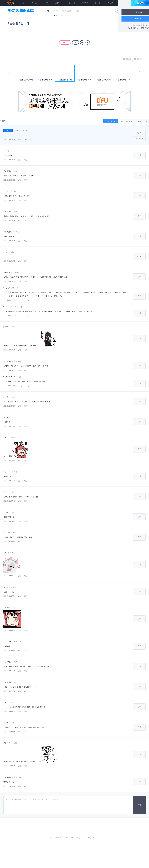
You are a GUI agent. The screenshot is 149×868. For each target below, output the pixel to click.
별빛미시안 (10, 288)
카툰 (56, 11)
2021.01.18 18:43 (9, 630)
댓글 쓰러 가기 (111, 121)
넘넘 (5, 702)
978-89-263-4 (10, 377)
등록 (139, 805)
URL (76, 42)
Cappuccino (7, 472)
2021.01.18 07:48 (9, 501)
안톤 (16, 212)
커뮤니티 (72, 3)
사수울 (6, 397)
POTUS (6, 327)
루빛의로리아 (8, 232)
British (6, 723)
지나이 (6, 512)
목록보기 (127, 60)
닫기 (124, 3)
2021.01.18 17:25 (9, 576)
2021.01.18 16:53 (11, 316)
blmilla (6, 587)
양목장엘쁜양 (8, 361)
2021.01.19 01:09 (9, 691)
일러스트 (67, 11)
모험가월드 (59, 3)
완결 (63, 16)
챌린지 (79, 11)
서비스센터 (98, 3)
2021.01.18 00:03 (9, 200)
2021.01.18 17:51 (9, 596)
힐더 (10, 151)
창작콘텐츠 (84, 3)
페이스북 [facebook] (88, 42)
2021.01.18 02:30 (9, 461)
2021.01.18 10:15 (9, 542)
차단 (26, 140)
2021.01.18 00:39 (9, 406)
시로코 (17, 682)
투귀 (5, 492)
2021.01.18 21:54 (9, 671)
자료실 (110, 3)
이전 (9, 72)
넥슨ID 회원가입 (133, 28)
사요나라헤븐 (8, 777)
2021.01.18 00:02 (9, 160)
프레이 (17, 171)
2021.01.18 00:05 (9, 140)
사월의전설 (7, 682)
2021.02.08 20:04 (9, 786)
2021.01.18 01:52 (11, 386)
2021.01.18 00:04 (9, 221)
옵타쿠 (6, 417)
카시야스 (24, 131)
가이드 (46, 3)
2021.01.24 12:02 (9, 766)
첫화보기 (138, 60)
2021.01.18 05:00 (9, 481)
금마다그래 (7, 642)
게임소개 (35, 3)
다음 (140, 72)
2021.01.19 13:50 (9, 711)
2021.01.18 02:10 (9, 426)
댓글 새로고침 (142, 121)
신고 (20, 140)
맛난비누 (7, 607)
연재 (55, 16)
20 (140, 133)
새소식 (24, 3)
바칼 (16, 191)
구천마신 (7, 743)
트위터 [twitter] (82, 42)
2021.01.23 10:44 (9, 732)
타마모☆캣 (7, 191)
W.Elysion (7, 272)
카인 (18, 232)
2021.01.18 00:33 (9, 350)
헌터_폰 (6, 553)
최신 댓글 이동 (126, 121)
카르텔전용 (7, 212)
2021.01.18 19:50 (9, 651)
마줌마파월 (7, 662)
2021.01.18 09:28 (9, 521)
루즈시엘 (7, 533)
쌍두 (5, 438)
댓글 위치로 (139, 139)
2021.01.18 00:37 (9, 370)
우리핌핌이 (7, 171)
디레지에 (16, 272)
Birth (16, 131)
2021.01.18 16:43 (11, 300)
